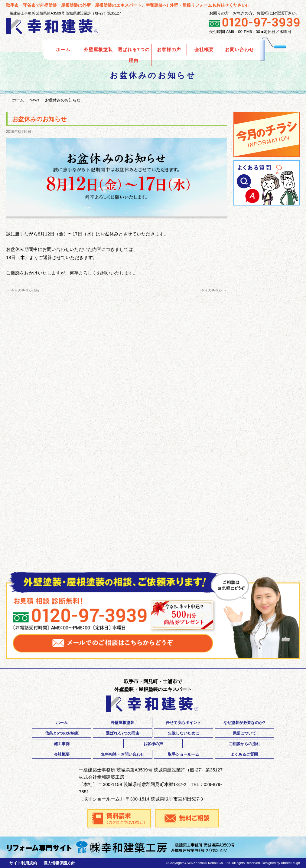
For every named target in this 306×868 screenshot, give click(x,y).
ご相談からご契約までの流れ (267, 302)
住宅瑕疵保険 (267, 407)
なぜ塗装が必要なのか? (244, 723)
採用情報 (267, 477)
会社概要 (204, 49)
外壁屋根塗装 (98, 49)
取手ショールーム (184, 754)
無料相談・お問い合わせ (123, 754)
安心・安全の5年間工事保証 (267, 341)
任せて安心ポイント (183, 723)
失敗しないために (184, 733)
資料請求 (267, 512)
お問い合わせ (239, 49)
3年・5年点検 (267, 376)
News (35, 100)
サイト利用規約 (23, 863)
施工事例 (62, 744)
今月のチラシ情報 (23, 291)
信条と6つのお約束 (62, 733)
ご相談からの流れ (244, 744)
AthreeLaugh (290, 863)
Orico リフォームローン (267, 245)
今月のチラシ (214, 291)
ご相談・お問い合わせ (267, 549)
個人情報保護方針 (59, 863)
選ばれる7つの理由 (133, 55)
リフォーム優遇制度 (267, 440)
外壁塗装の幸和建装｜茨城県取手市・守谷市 (53, 26)
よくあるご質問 (267, 183)
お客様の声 (169, 49)
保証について (244, 733)
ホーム (63, 49)
